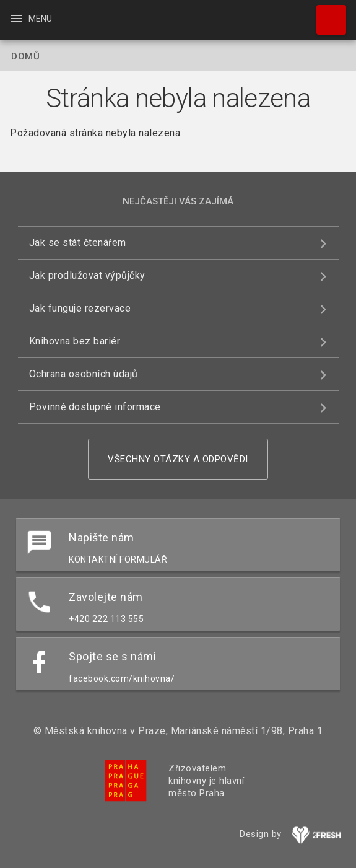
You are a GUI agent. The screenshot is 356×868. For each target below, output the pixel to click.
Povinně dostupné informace (95, 407)
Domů (25, 56)
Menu (31, 19)
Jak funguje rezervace (80, 308)
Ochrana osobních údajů (84, 374)
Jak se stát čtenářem (78, 243)
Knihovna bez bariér (75, 341)
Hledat (326, 14)
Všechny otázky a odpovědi (178, 459)
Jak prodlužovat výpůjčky (87, 275)
